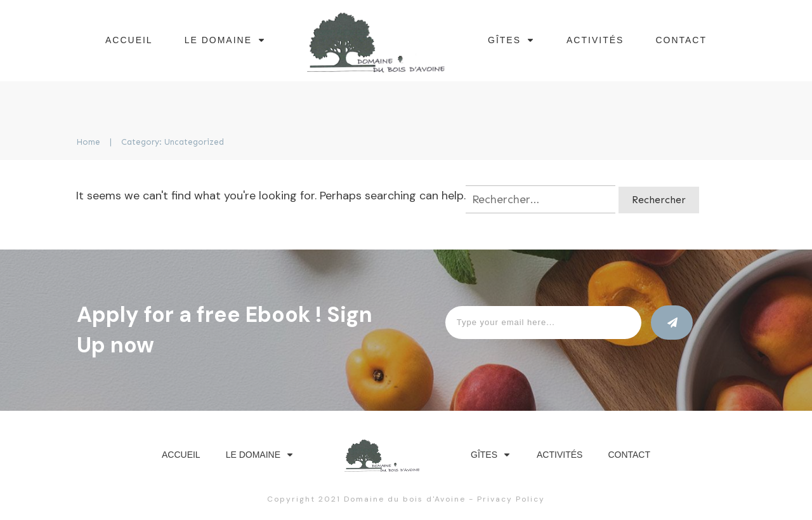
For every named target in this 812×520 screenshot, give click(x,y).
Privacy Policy (511, 499)
